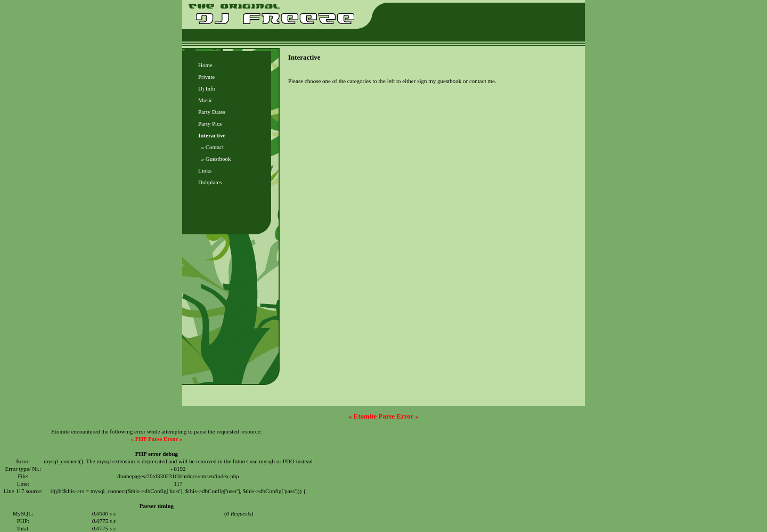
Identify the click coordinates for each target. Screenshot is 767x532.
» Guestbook (214, 159)
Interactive (212, 135)
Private (206, 77)
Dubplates (210, 182)
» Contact (211, 147)
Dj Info (207, 88)
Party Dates (212, 112)
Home (205, 65)
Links (205, 170)
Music (206, 100)
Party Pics (210, 124)
